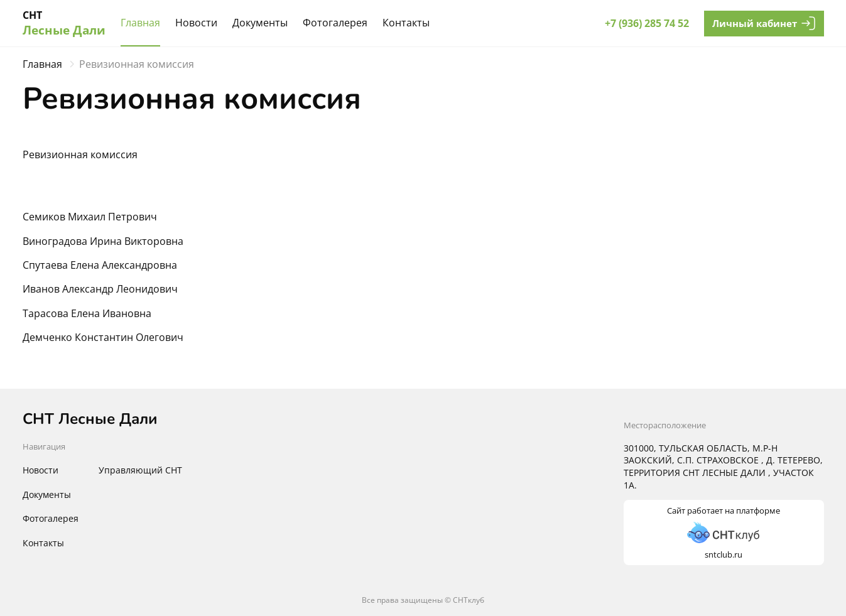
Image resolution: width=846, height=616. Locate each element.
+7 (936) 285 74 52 (647, 23)
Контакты (406, 23)
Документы (260, 23)
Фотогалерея (335, 23)
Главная (140, 23)
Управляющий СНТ (140, 470)
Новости (196, 23)
